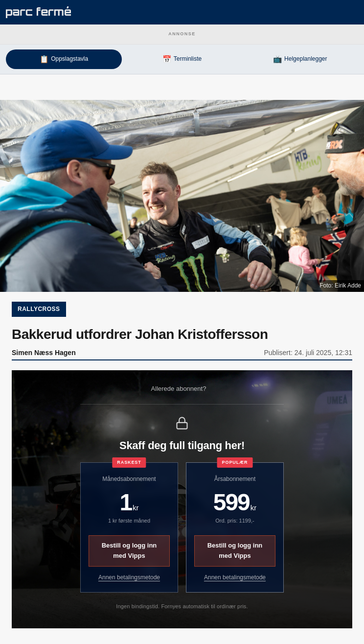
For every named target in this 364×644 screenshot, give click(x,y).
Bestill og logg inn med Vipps (129, 550)
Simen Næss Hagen (44, 353)
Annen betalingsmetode (129, 577)
